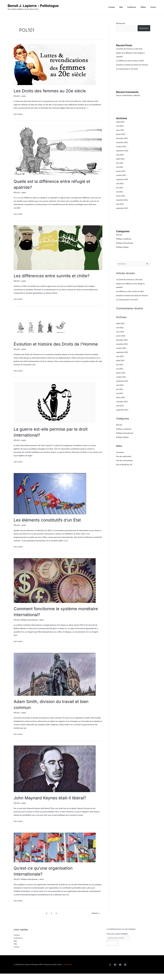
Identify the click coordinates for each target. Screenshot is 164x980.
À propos (118, 7)
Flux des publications (125, 464)
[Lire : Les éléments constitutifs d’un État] (50, 499)
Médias (145, 7)
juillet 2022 (121, 162)
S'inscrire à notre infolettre (117, 940)
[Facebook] (115, 971)
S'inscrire (112, 949)
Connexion (120, 460)
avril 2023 (120, 130)
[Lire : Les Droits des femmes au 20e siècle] (55, 64)
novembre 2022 (123, 146)
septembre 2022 (123, 154)
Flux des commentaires (125, 468)
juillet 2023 (121, 125)
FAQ (15, 950)
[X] (110, 971)
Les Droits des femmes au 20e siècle (53, 91)
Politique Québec (123, 251)
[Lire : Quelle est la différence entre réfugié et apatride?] (58, 150)
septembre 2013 (123, 212)
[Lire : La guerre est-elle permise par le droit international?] (55, 408)
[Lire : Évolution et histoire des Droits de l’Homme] (42, 324)
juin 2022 (120, 167)
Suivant (95, 919)
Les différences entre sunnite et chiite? (55, 276)
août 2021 (120, 187)
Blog (126, 7)
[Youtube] (120, 971)
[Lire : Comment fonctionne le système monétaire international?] (55, 586)
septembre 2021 (123, 183)
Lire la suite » (19, 114)
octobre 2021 (122, 179)
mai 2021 (120, 195)
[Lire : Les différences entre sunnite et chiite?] (58, 247)
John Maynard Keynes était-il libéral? (53, 804)
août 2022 (120, 158)
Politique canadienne (124, 242)
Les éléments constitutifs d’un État (51, 526)
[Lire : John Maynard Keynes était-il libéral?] (55, 774)
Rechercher (121, 23)
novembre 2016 (123, 204)
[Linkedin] (125, 971)
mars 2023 (120, 134)
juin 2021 (120, 191)
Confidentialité (68, 971)
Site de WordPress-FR (125, 472)
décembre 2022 (122, 142)
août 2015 (120, 208)
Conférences (135, 7)
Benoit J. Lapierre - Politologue (33, 6)
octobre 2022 (122, 150)
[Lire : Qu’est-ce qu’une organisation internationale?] (55, 853)
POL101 (17, 96)
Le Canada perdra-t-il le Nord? (128, 72)
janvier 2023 (121, 138)
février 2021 (121, 199)
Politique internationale (31, 626)
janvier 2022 (121, 175)
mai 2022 (120, 171)
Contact (154, 7)
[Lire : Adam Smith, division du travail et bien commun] (55, 680)
